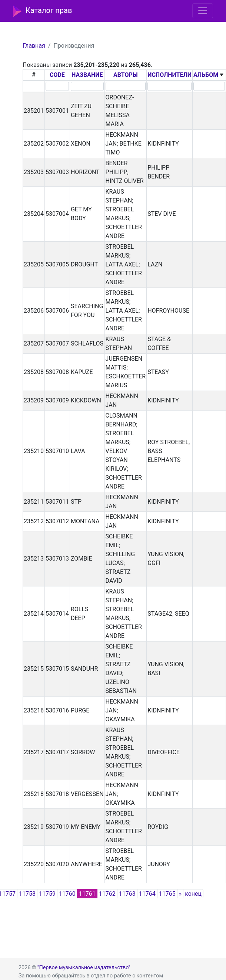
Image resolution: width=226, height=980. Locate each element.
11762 (107, 894)
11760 (67, 894)
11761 (87, 894)
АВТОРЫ (126, 75)
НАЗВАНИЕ (87, 75)
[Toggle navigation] (203, 11)
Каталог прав (42, 11)
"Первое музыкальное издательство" (84, 968)
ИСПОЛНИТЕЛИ (169, 75)
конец (193, 894)
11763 (127, 894)
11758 (27, 894)
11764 (147, 894)
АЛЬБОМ (206, 75)
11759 (47, 894)
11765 (167, 894)
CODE (57, 75)
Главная (34, 46)
